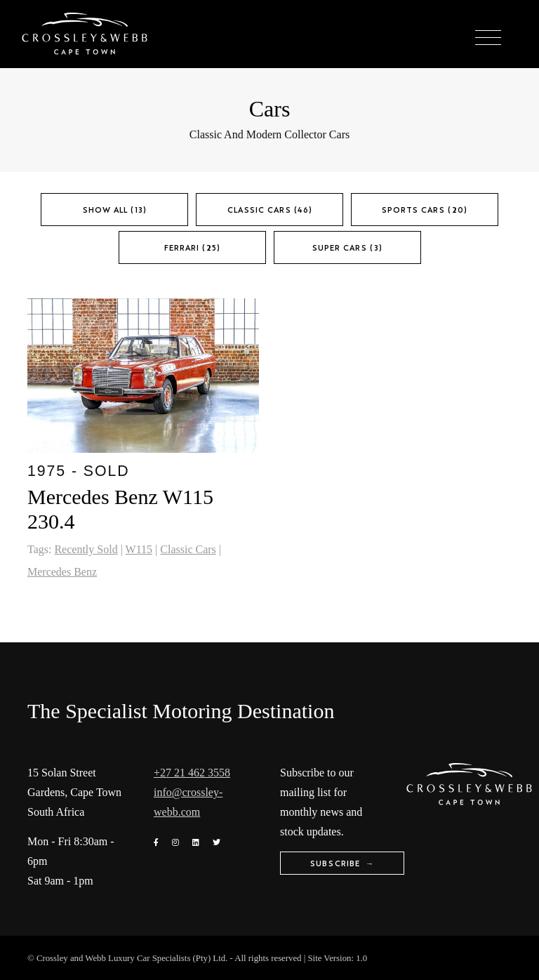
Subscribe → (342, 863)
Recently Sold (86, 549)
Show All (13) (115, 210)
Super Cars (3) (347, 247)
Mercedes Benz (62, 572)
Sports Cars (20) (425, 210)
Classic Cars (188, 549)
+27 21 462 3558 (192, 773)
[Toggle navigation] (488, 38)
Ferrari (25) (192, 247)
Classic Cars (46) (270, 210)
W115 (139, 549)
